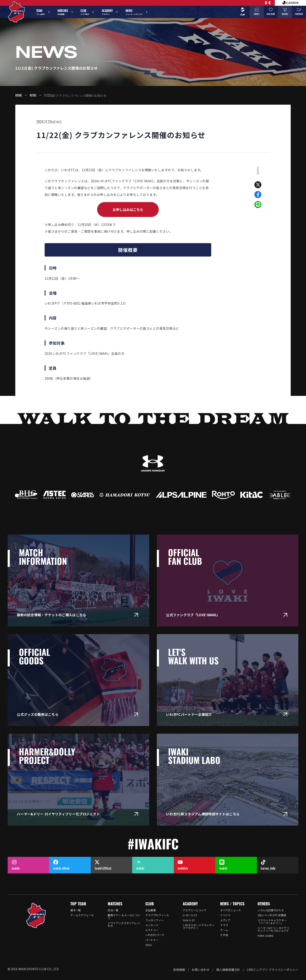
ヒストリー (152, 930)
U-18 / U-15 (190, 915)
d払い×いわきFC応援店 (272, 915)
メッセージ (152, 925)
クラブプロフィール (157, 915)
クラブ (224, 925)
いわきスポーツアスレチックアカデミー (198, 927)
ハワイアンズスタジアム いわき (124, 924)
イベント (225, 915)
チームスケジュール (82, 915)
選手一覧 (76, 910)
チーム (224, 930)
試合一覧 (113, 910)
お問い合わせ (201, 970)
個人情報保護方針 (228, 970)
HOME (19, 95)
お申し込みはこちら (128, 210)
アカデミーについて (195, 910)
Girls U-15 (189, 920)
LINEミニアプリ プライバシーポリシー (273, 970)
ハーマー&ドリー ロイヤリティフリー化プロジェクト (273, 929)
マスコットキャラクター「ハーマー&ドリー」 (272, 922)
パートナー (152, 940)
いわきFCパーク (155, 935)
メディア (225, 920)
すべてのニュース (230, 910)
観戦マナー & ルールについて (124, 917)
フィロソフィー (155, 920)
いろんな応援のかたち (271, 910)
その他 (224, 935)
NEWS (33, 95)
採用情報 (179, 970)
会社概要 (151, 910)
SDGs (149, 945)
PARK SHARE (266, 936)
